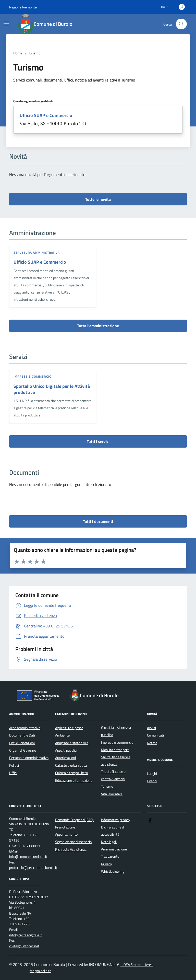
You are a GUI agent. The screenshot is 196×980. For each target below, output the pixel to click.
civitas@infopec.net (24, 946)
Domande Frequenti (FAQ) (74, 820)
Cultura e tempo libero (71, 773)
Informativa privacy (116, 820)
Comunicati (155, 735)
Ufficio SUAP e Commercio (46, 115)
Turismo (107, 786)
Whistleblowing (113, 871)
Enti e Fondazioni (22, 743)
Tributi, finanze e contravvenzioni (113, 775)
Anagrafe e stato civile (72, 743)
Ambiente (62, 735)
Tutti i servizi (98, 441)
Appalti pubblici (66, 750)
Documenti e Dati (22, 735)
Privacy (107, 864)
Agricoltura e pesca (69, 728)
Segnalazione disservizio (73, 842)
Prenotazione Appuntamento (66, 831)
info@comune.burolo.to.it (28, 857)
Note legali (109, 842)
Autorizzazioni (65, 758)
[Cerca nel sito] (181, 24)
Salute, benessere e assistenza (116, 761)
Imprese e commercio (33, 376)
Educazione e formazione (74, 780)
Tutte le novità (98, 199)
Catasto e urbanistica (71, 765)
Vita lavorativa (112, 794)
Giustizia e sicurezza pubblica (116, 731)
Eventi (152, 781)
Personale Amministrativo (29, 758)
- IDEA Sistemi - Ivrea (137, 965)
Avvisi (151, 728)
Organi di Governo (23, 750)
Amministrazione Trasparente (114, 853)
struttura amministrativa (37, 253)
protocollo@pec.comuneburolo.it (33, 868)
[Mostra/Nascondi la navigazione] (6, 24)
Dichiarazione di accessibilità (113, 831)
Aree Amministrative (25, 728)
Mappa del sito (40, 971)
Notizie (152, 743)
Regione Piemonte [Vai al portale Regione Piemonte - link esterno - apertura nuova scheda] (23, 7)
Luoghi (152, 774)
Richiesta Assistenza (71, 849)
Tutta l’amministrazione (98, 326)
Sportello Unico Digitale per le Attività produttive (52, 389)
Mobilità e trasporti (115, 750)
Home (18, 53)
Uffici (13, 773)
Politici (14, 765)
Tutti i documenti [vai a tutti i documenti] (98, 521)
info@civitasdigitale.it (26, 935)
